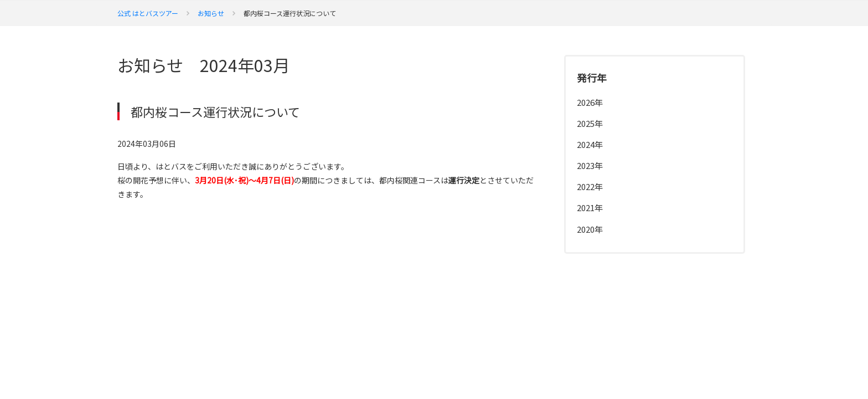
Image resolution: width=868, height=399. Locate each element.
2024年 (590, 144)
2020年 (590, 229)
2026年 (590, 102)
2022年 (590, 186)
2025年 (590, 123)
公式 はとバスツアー (148, 13)
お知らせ (211, 13)
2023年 (590, 165)
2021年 (590, 208)
